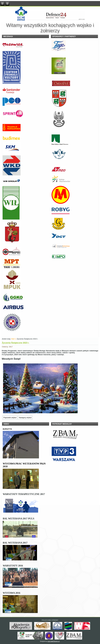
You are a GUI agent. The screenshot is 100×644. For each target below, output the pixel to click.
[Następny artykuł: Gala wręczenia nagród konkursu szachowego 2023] (25, 418)
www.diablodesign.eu (54, 641)
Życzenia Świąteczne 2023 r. (16, 343)
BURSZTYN (7, 429)
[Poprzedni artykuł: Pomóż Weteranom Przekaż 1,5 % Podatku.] (10, 418)
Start (13, 339)
